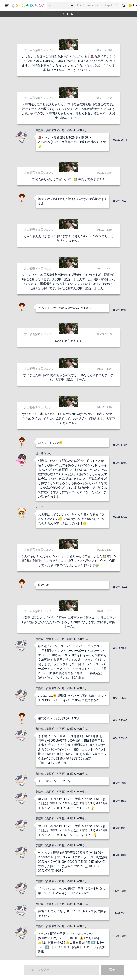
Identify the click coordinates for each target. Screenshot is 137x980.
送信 (112, 970)
